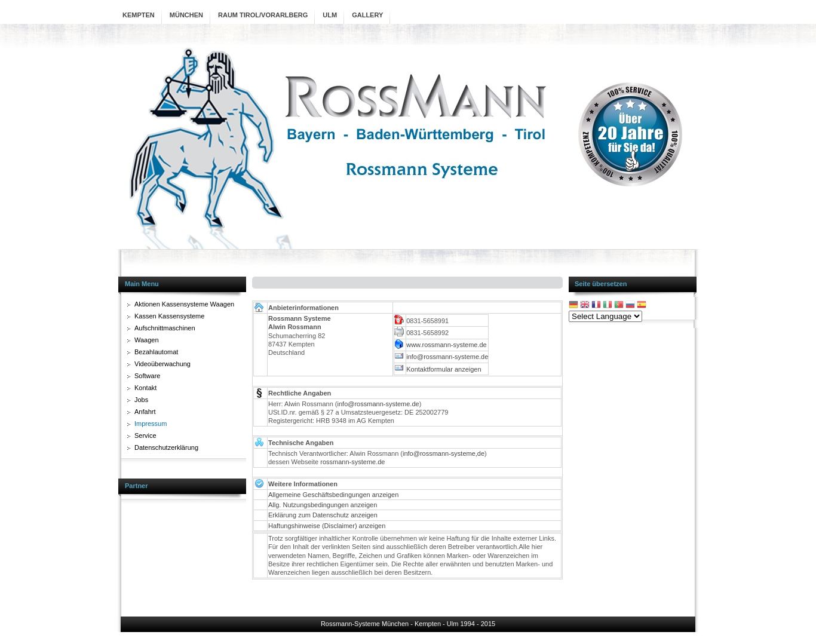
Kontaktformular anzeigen (444, 369)
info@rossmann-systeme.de (447, 357)
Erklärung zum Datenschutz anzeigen (323, 515)
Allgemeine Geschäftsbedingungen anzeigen (333, 495)
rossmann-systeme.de (352, 462)
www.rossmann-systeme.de (447, 345)
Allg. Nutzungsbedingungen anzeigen (323, 505)
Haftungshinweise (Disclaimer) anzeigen (327, 526)
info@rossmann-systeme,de (444, 453)
